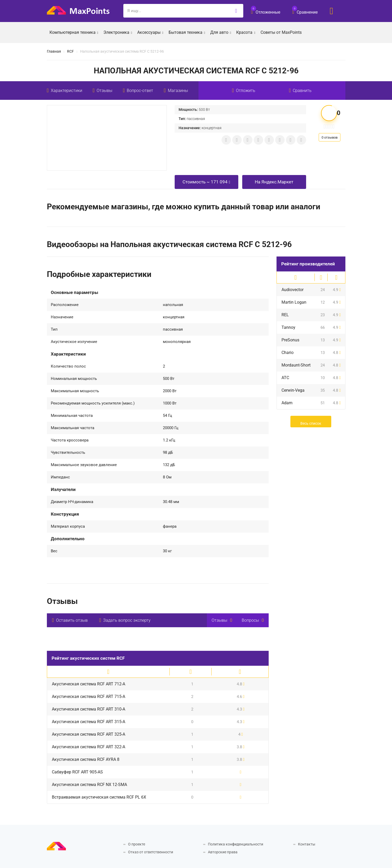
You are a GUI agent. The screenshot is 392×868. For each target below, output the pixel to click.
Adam (287, 403)
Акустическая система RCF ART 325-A (89, 734)
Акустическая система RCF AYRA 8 (86, 759)
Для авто (221, 32)
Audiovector (292, 290)
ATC (285, 378)
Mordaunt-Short (296, 365)
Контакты (307, 844)
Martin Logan (294, 302)
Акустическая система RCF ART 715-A (89, 697)
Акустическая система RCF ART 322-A (89, 747)
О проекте (137, 844)
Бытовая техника (187, 32)
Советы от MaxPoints (281, 32)
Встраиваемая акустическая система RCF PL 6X (99, 797)
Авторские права (223, 852)
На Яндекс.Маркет (274, 182)
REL (285, 315)
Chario (288, 353)
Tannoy (288, 327)
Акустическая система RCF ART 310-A (89, 709)
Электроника (118, 32)
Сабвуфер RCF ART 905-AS (77, 772)
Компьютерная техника (74, 32)
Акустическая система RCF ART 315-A (89, 722)
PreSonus (290, 340)
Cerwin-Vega (293, 390)
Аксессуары (150, 32)
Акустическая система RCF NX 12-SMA (89, 785)
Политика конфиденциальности (236, 844)
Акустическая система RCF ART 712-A (89, 684)
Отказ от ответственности (151, 852)
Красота (246, 32)
